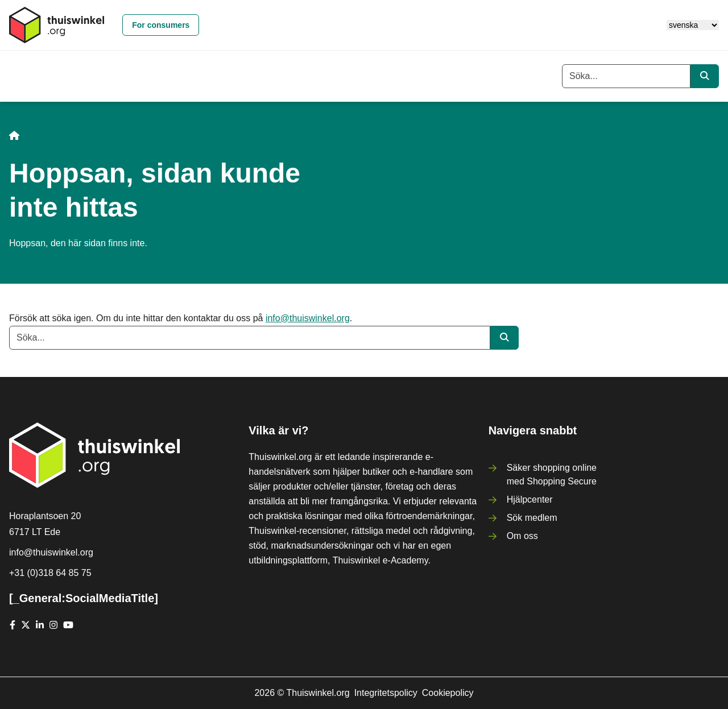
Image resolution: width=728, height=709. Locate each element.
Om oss (522, 536)
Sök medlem (532, 518)
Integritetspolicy (386, 693)
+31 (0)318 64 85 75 (50, 573)
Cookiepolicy (448, 693)
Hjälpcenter (530, 499)
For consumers (161, 25)
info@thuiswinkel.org (308, 318)
